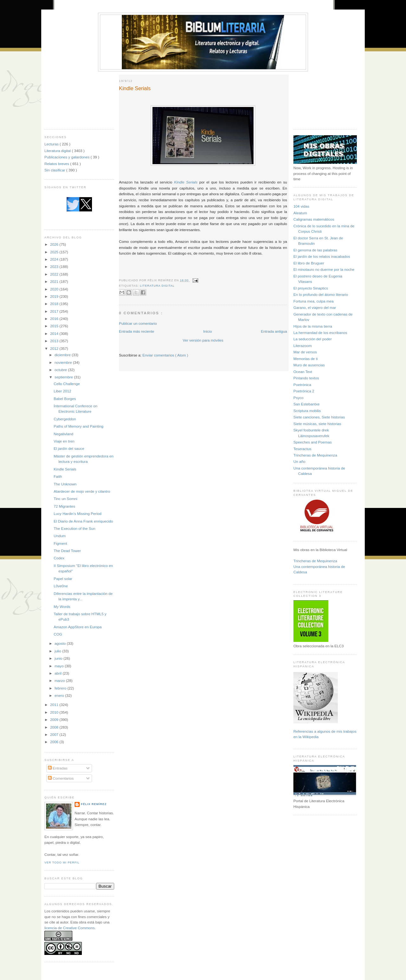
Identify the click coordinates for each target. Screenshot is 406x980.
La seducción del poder (313, 339)
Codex (59, 558)
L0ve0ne (61, 586)
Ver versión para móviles (203, 340)
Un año (299, 461)
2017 (55, 311)
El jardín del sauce (69, 448)
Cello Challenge (67, 384)
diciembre (63, 355)
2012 (55, 348)
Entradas (58, 768)
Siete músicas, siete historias (317, 424)
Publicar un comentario (138, 323)
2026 (55, 244)
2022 (55, 274)
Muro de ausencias (309, 365)
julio (58, 651)
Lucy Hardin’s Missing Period (78, 513)
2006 (55, 742)
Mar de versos (305, 352)
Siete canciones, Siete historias (319, 417)
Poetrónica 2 (304, 391)
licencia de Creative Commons (70, 928)
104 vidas (301, 206)
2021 (55, 281)
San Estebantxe (307, 404)
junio (59, 658)
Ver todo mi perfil (62, 863)
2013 (55, 341)
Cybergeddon (65, 419)
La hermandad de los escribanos (320, 333)
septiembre (64, 377)
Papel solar (63, 579)
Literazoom (303, 346)
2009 (55, 720)
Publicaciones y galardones (68, 157)
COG (58, 634)
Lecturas (52, 144)
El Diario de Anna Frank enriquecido (83, 521)
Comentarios (61, 778)
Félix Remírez (94, 804)
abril (59, 673)
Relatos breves (57, 164)
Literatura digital (58, 151)
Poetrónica (302, 385)
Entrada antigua (274, 331)
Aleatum (300, 213)
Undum (60, 536)
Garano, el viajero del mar (315, 307)
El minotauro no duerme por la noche (324, 269)
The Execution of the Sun (74, 528)
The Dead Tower (67, 551)
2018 (55, 304)
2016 (55, 319)
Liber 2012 (62, 391)
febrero (61, 688)
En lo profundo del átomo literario (321, 294)
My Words (62, 607)
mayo (60, 666)
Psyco (298, 398)
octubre (61, 370)
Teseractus (302, 449)
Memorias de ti (306, 359)
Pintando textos (306, 378)
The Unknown (65, 484)
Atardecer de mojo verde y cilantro (82, 491)
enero (60, 695)
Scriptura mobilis (307, 411)
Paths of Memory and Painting (79, 426)
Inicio (208, 331)
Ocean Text (303, 372)
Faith (58, 476)
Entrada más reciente (137, 331)
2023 (55, 267)
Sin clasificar (55, 170)
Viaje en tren (64, 441)
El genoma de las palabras (315, 250)
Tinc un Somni (65, 499)
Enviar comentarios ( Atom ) (165, 355)
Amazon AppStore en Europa (78, 627)
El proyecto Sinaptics (311, 288)
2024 (55, 259)
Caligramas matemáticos (314, 219)
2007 (55, 734)
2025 (55, 252)
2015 (55, 326)
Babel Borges (65, 399)
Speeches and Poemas (313, 442)
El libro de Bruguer (309, 263)
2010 (55, 712)
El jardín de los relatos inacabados (322, 256)
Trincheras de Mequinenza (315, 455)
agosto (61, 643)
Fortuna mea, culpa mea (314, 301)
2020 (55, 289)
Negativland (63, 434)
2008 (55, 727)
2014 (55, 333)
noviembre (64, 362)
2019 (55, 296)
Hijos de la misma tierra (313, 326)
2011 (55, 705)
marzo (60, 680)
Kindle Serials (65, 469)
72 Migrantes (64, 506)
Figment (60, 543)
